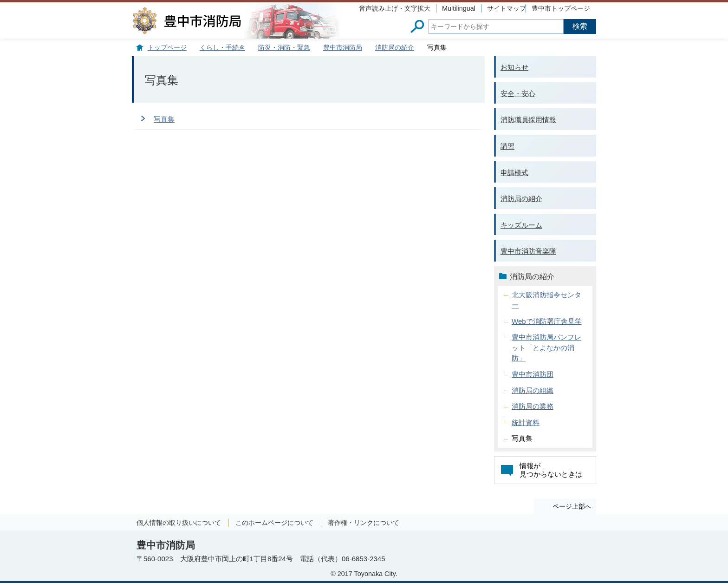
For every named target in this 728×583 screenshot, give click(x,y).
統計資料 (526, 423)
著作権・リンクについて (364, 523)
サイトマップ (507, 8)
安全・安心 (518, 94)
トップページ (167, 48)
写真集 (164, 119)
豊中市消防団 (533, 374)
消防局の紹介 (395, 48)
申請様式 (514, 173)
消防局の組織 (533, 390)
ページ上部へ (572, 506)
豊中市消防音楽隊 (528, 251)
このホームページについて (274, 523)
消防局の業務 (533, 406)
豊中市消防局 (343, 48)
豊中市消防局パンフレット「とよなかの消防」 (546, 347)
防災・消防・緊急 (284, 48)
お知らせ (514, 67)
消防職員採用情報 (528, 120)
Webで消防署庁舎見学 (547, 321)
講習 (507, 146)
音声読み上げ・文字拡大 (395, 8)
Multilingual (459, 8)
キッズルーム (521, 225)
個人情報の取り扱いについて (179, 523)
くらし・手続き (222, 48)
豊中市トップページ (561, 8)
